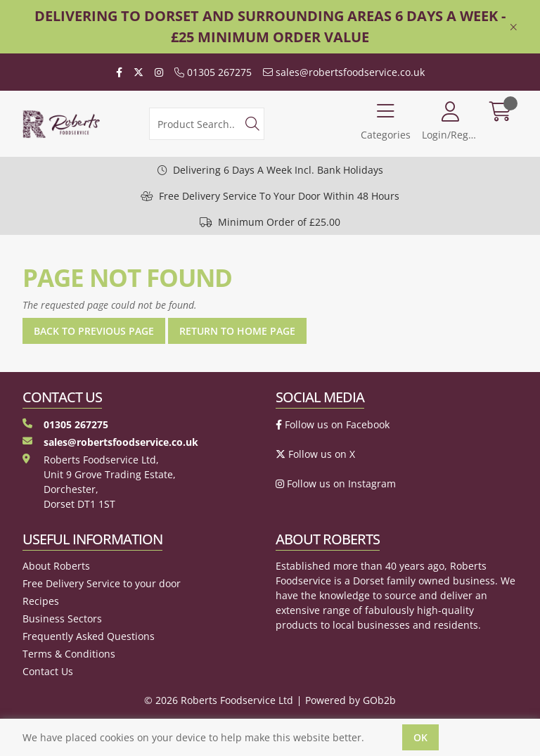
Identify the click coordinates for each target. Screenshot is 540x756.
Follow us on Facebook (333, 424)
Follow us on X (315, 454)
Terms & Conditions (69, 654)
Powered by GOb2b (351, 700)
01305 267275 (213, 72)
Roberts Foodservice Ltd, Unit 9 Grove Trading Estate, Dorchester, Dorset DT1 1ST (99, 482)
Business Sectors (62, 619)
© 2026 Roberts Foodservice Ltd (219, 700)
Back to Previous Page (94, 331)
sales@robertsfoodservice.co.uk (344, 72)
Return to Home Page (237, 331)
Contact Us (48, 671)
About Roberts (56, 566)
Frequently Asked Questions (89, 636)
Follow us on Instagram (336, 483)
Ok (420, 737)
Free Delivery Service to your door (102, 583)
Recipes (41, 601)
